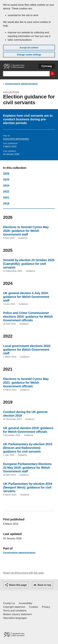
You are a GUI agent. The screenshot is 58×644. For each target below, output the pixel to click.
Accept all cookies (29, 48)
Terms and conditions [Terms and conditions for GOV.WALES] (15, 611)
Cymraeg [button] (47, 66)
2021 (6, 198)
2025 (6, 180)
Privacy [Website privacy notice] (46, 607)
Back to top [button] (44, 585)
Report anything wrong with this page (23, 573)
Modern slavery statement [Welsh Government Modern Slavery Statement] (17, 614)
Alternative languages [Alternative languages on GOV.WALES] (15, 618)
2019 (6, 204)
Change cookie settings (29, 55)
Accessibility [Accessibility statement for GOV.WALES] (25, 603)
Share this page (18, 585)
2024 (6, 186)
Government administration (22, 84)
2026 (6, 174)
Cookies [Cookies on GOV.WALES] (34, 607)
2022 (6, 192)
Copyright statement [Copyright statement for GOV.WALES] (14, 607)
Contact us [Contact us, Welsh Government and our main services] (9, 603)
